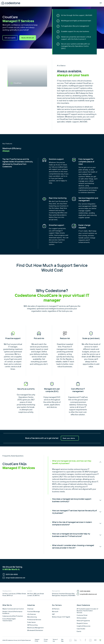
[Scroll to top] (100, 640)
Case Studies (81, 629)
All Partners (56, 609)
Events (79, 631)
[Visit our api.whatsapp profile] (71, 640)
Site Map (62, 640)
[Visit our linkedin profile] (75, 640)
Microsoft (55, 612)
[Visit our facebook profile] (85, 640)
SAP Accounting (32, 625)
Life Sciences (32, 614)
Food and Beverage (34, 612)
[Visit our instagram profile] (90, 640)
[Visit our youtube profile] (95, 640)
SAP (53, 614)
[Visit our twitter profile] (80, 640)
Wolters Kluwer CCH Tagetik (61, 617)
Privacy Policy (46, 640)
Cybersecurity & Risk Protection (13, 616)
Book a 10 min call (29, 38)
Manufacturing (32, 617)
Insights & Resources (84, 626)
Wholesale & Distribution (35, 630)
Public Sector (31, 622)
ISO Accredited (82, 618)
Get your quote (10, 38)
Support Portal (37, 640)
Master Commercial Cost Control (13, 609)
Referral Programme (83, 621)
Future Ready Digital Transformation (9, 620)
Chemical (30, 609)
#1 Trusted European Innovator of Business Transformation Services (87, 611)
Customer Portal (82, 615)
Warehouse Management (35, 628)
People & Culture (82, 623)
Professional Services (34, 620)
